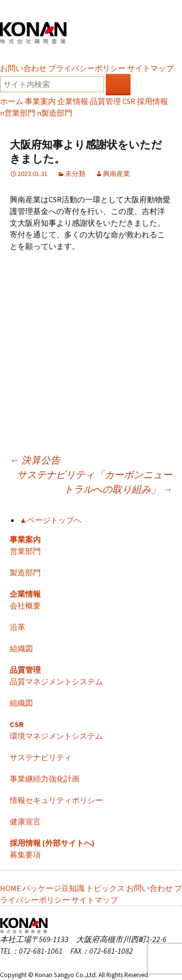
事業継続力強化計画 (45, 779)
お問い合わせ (23, 68)
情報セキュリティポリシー (56, 800)
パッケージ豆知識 (53, 888)
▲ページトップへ (50, 520)
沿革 (17, 627)
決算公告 (35, 460)
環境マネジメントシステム (56, 736)
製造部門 (55, 113)
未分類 (75, 174)
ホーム (12, 101)
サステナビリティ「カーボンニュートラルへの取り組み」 (95, 482)
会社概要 (25, 606)
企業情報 (73, 101)
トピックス (105, 888)
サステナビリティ (41, 757)
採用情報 (152, 101)
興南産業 (116, 174)
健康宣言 (25, 821)
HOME (10, 888)
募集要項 (25, 855)
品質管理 (105, 101)
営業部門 (18, 113)
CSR (129, 101)
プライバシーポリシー (87, 68)
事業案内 (40, 101)
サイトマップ (150, 68)
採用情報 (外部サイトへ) (52, 843)
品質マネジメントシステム (56, 681)
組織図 (21, 648)
